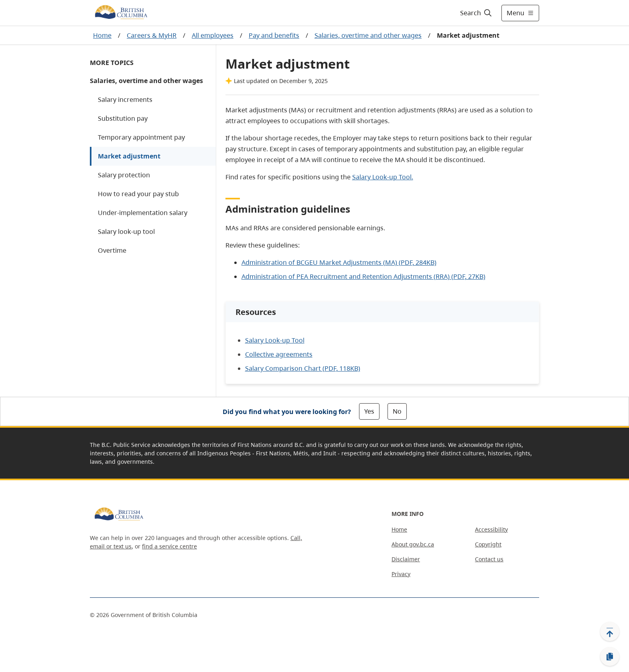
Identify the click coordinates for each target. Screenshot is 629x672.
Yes (369, 411)
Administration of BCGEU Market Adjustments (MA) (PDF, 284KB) (339, 262)
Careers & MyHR (152, 35)
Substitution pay (123, 118)
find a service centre (169, 546)
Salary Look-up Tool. (383, 177)
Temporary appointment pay (141, 137)
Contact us (489, 559)
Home (102, 35)
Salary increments (125, 99)
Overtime (112, 250)
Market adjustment (129, 156)
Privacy (401, 574)
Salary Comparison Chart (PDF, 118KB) (303, 368)
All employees (213, 35)
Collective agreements (279, 354)
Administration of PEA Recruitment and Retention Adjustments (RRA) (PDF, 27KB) (363, 276)
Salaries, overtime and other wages (368, 35)
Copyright (488, 544)
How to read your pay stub (138, 194)
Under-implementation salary (143, 213)
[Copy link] (610, 657)
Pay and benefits (274, 35)
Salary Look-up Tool (275, 340)
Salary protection (124, 175)
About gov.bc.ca (413, 544)
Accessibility (491, 529)
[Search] (476, 13)
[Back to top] (610, 631)
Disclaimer (406, 559)
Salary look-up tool (126, 231)
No (397, 411)
